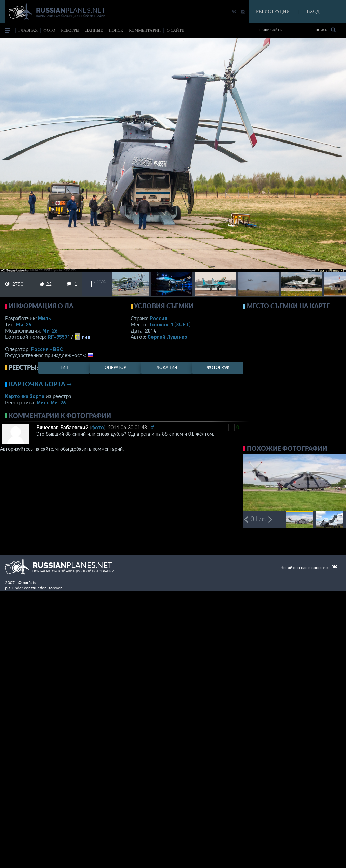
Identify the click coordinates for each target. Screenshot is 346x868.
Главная (28, 30)
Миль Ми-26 (51, 402)
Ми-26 (24, 324)
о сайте (175, 30)
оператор (115, 368)
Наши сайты (271, 30)
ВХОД (313, 11)
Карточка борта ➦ (40, 384)
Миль (44, 318)
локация (167, 368)
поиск (116, 30)
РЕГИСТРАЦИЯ (273, 11)
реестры (70, 30)
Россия (158, 318)
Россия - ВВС (47, 349)
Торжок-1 (170, 324)
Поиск (326, 30)
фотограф (218, 368)
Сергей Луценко (168, 337)
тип (86, 337)
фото (49, 30)
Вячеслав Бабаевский (62, 427)
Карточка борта (25, 396)
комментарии (145, 30)
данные (94, 30)
